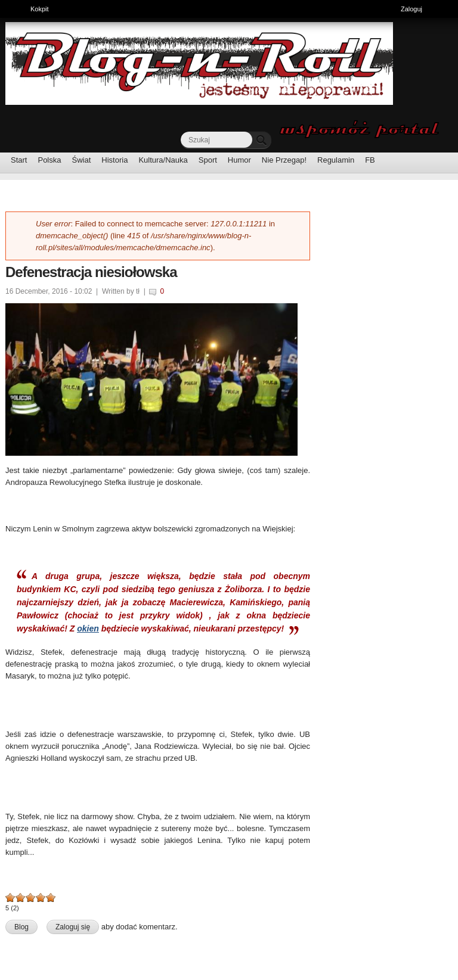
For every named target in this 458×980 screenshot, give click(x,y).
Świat (82, 160)
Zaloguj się (73, 927)
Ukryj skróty (445, 10)
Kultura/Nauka (163, 160)
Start (19, 160)
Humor (239, 160)
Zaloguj (411, 9)
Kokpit (43, 8)
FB (370, 160)
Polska (49, 160)
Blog (21, 927)
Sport (208, 160)
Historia (114, 160)
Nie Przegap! (284, 160)
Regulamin (336, 160)
